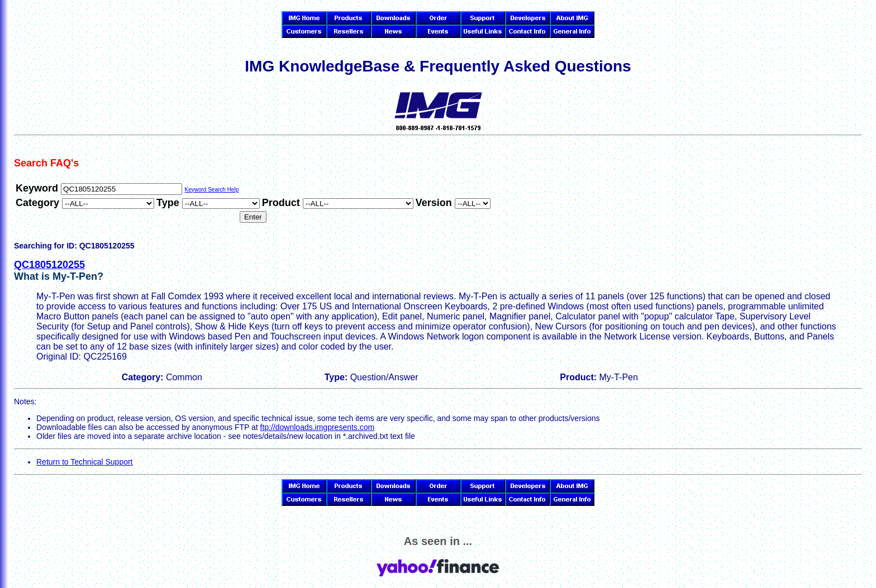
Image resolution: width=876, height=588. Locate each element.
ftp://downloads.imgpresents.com (318, 427)
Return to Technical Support (85, 462)
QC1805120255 (49, 265)
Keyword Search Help (211, 190)
